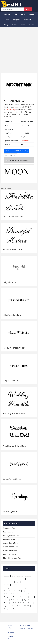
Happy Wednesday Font (14, 348)
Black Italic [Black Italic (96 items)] (12, 573)
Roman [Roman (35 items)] (6, 603)
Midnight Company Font (12, 558)
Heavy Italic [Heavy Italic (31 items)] (7, 591)
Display (23, 15)
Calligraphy (17, 20)
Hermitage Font (10, 512)
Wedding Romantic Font (14, 413)
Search (28, 9)
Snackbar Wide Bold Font (15, 446)
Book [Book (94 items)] (13, 576)
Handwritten (28, 20)
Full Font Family (11, 155)
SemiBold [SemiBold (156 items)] (13, 603)
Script (7, 20)
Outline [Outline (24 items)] (13, 600)
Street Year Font (9, 528)
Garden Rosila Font (10, 543)
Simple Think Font (11, 381)
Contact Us (10, 637)
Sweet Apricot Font (12, 479)
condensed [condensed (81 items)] (28, 576)
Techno (14, 25)
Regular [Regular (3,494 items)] (19, 600)
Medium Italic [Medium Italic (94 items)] (15, 594)
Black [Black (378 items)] (6, 573)
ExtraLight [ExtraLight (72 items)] (7, 588)
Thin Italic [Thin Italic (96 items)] (19, 606)
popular (32, 15)
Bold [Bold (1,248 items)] (27, 573)
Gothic (23, 25)
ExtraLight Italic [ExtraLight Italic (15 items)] (16, 588)
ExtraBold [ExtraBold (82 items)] (7, 585)
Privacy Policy (10, 627)
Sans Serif (7, 15)
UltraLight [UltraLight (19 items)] (27, 606)
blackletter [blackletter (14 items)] (20, 573)
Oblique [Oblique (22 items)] (6, 600)
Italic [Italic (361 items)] (14, 591)
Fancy (6, 25)
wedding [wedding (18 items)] (13, 609)
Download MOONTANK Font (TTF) (17, 151)
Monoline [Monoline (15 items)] (15, 597)
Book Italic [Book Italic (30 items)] (20, 576)
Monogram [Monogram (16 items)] (7, 597)
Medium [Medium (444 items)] (7, 594)
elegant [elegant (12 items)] (18, 582)
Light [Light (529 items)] (19, 591)
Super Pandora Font (11, 547)
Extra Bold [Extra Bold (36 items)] (15, 585)
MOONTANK (19, 172)
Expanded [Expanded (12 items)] (25, 582)
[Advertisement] (19, 49)
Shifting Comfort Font (11, 536)
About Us (11, 632)
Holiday (31, 25)
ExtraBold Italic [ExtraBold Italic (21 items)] (24, 585)
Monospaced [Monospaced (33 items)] (24, 597)
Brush (9, 110)
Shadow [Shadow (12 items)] (30, 603)
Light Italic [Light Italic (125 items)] (26, 591)
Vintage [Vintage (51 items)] (6, 609)
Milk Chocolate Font (12, 315)
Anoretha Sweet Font (13, 217)
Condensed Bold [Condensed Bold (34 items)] (20, 579)
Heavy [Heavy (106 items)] (24, 588)
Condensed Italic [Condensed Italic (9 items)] (9, 582)
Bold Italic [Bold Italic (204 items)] (7, 576)
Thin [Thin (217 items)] (13, 606)
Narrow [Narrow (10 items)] (31, 597)
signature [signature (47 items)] (7, 606)
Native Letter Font (10, 551)
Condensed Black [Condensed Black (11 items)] (9, 579)
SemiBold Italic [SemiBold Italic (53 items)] (22, 603)
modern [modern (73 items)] (23, 594)
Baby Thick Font (10, 282)
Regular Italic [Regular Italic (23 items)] (27, 600)
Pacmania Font (9, 532)
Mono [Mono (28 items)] (29, 594)
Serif (15, 15)
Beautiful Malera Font (13, 249)
